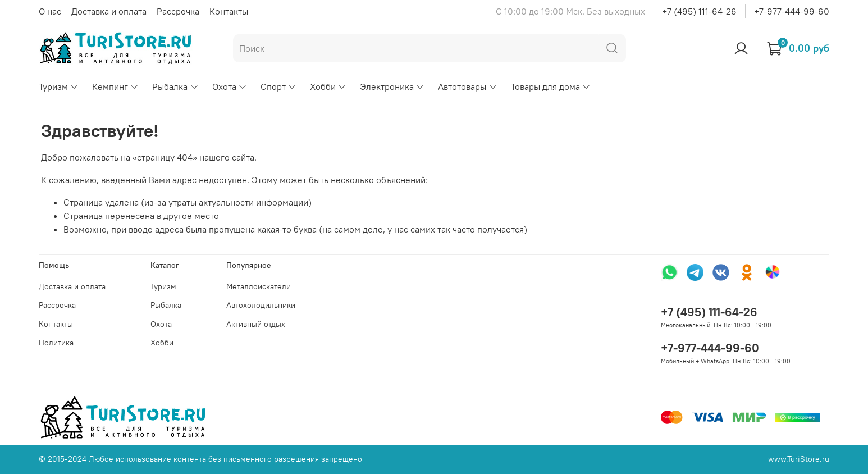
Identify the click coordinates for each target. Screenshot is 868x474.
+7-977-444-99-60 (792, 11)
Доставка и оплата (109, 11)
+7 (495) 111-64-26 (699, 11)
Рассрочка (178, 11)
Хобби (328, 86)
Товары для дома (551, 86)
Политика (56, 343)
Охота (230, 86)
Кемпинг (115, 86)
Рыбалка (175, 86)
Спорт (278, 86)
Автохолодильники (261, 305)
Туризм (59, 86)
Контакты (229, 11)
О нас (50, 11)
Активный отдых (256, 324)
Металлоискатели (259, 286)
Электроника (392, 86)
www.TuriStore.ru (799, 459)
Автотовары (467, 86)
